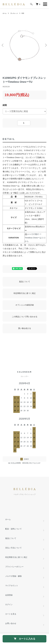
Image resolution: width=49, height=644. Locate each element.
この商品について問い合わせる (25, 317)
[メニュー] (45, 4)
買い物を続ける (25, 328)
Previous (3, 45)
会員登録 (9, 595)
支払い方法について (13, 548)
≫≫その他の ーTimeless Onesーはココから (35, 238)
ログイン (9, 604)
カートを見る (11, 614)
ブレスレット (14, 13)
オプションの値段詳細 (25, 305)
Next (46, 45)
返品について (25, 282)
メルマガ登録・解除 (13, 576)
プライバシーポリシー (14, 567)
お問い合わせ (11, 623)
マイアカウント (12, 586)
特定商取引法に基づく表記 (25, 293)
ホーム (5, 13)
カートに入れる (24, 639)
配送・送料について (13, 529)
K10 (23, 13)
